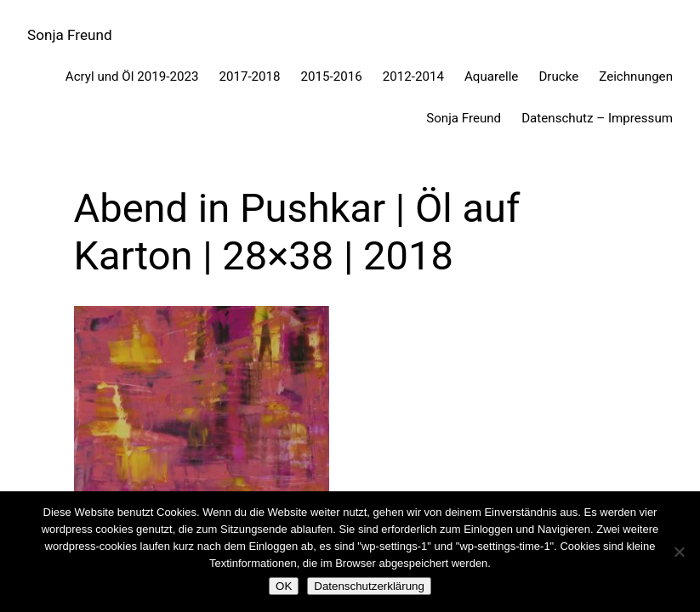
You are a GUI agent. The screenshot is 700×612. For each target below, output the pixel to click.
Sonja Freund (70, 35)
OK (284, 586)
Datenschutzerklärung (369, 586)
